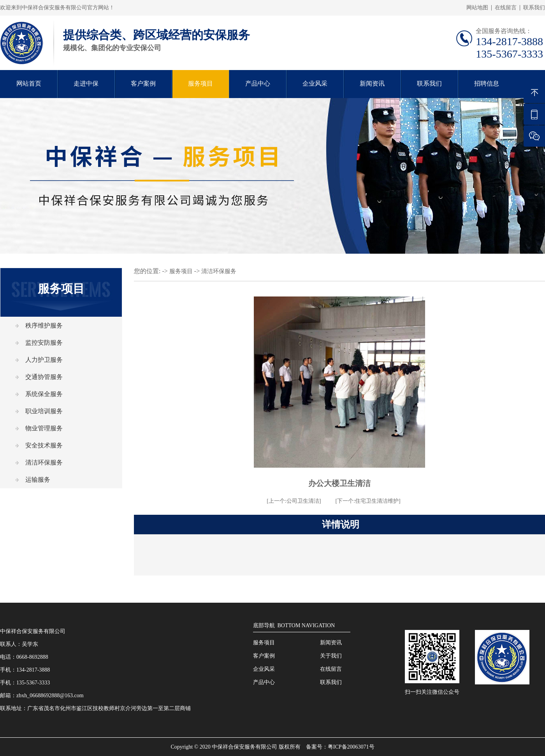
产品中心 (258, 83)
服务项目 (200, 83)
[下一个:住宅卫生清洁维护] (368, 501)
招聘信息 (487, 83)
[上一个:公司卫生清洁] (294, 501)
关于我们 (331, 656)
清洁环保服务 (44, 462)
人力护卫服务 (44, 360)
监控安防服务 (44, 343)
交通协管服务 (44, 377)
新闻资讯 (372, 83)
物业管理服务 (44, 428)
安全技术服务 (44, 445)
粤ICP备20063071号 (351, 747)
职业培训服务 (44, 411)
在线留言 (506, 8)
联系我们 (534, 8)
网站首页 (29, 83)
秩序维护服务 (44, 325)
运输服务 (38, 480)
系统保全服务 (44, 394)
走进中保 (86, 83)
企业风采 (315, 83)
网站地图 (477, 8)
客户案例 (143, 83)
